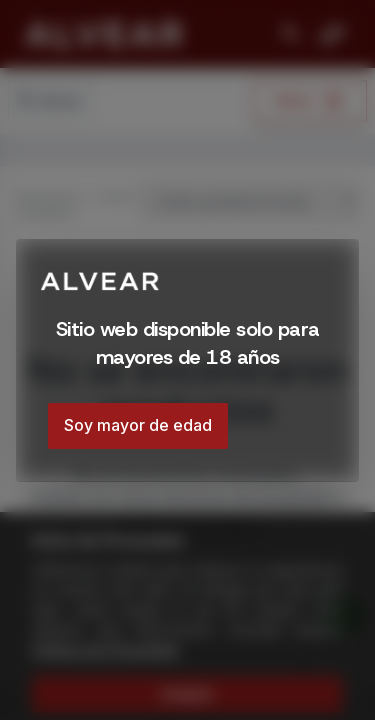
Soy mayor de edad (138, 425)
